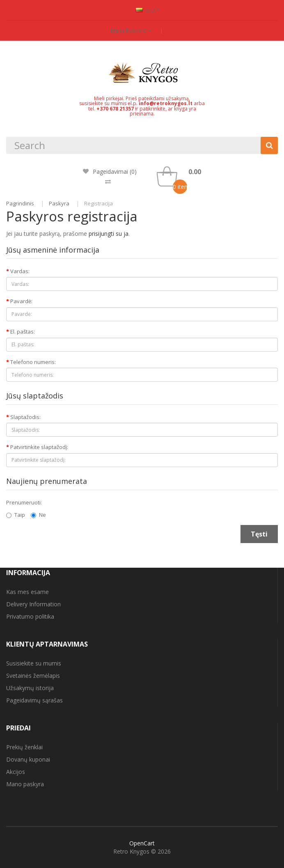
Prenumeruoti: (24, 502)
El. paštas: (23, 332)
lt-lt (148, 10)
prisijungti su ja (109, 234)
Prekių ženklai (24, 747)
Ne (38, 515)
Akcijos (16, 772)
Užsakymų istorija (30, 688)
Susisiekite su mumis (34, 663)
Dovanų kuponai (28, 759)
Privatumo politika (30, 616)
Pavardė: (21, 301)
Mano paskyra (131, 30)
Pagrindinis (20, 203)
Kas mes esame (27, 592)
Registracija (98, 203)
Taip (16, 515)
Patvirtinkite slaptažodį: (39, 447)
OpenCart (142, 843)
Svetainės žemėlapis (33, 676)
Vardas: (20, 271)
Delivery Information (33, 604)
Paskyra (59, 203)
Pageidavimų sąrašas (34, 700)
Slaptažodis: (25, 417)
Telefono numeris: (33, 362)
